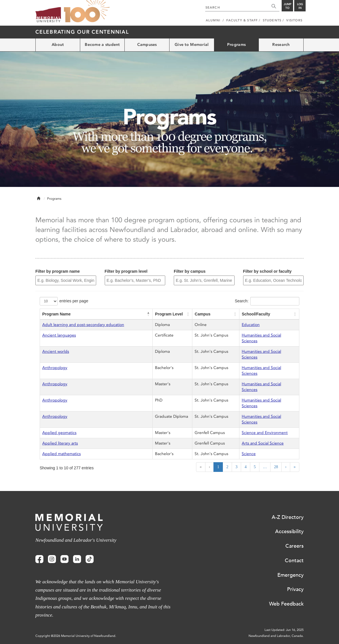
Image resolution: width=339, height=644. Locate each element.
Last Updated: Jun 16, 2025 (284, 630)
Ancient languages (59, 335)
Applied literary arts (60, 443)
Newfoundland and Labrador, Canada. (276, 636)
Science (249, 454)
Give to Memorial (192, 45)
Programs (236, 45)
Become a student (102, 45)
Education (251, 325)
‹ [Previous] (210, 467)
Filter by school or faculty (267, 271)
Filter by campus (190, 271)
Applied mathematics (61, 454)
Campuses (147, 45)
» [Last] (295, 467)
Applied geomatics (59, 433)
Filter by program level (126, 271)
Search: (242, 301)
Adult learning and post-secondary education (83, 325)
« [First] (201, 467)
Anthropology (55, 368)
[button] (148, 314)
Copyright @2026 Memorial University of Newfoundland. (76, 636)
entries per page (74, 301)
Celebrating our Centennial (82, 32)
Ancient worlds (56, 351)
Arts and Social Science (263, 443)
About (58, 45)
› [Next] (286, 467)
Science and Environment (265, 433)
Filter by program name (58, 271)
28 (276, 467)
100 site (87, 11)
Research (281, 45)
